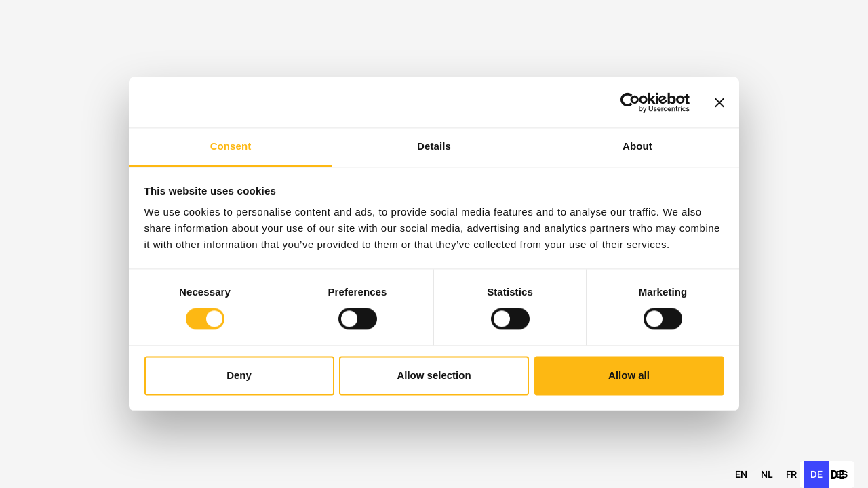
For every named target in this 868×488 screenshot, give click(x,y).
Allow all (629, 375)
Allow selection (434, 375)
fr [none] (791, 474)
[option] (741, 474)
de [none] (816, 474)
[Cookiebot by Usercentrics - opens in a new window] (630, 102)
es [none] (842, 474)
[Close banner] (719, 102)
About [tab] (637, 146)
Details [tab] (434, 146)
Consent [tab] (231, 146)
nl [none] (767, 474)
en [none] (741, 474)
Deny (239, 375)
